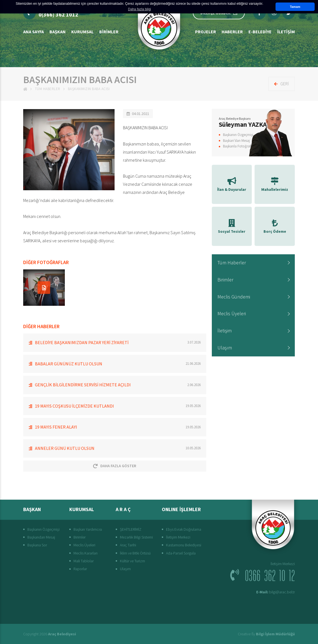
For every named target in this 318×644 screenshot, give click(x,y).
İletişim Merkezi (178, 537)
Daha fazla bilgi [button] (139, 9)
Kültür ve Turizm (132, 561)
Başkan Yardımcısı (88, 529)
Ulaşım (225, 348)
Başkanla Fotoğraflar (239, 146)
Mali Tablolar (84, 561)
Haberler (232, 32)
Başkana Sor (37, 545)
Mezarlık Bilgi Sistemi (136, 537)
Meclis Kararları (86, 553)
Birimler (109, 32)
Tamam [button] (295, 7)
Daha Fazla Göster (115, 466)
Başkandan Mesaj (41, 537)
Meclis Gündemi (234, 297)
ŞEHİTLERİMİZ (131, 529)
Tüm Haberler (48, 89)
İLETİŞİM (286, 32)
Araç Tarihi (128, 545)
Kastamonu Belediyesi (184, 545)
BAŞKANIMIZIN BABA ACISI (89, 89)
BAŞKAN (58, 32)
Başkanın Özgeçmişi (238, 135)
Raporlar (80, 569)
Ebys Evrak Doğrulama (184, 529)
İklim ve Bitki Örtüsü (135, 553)
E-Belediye (260, 32)
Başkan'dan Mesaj (236, 141)
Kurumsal (82, 32)
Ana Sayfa (34, 32)
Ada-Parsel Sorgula (181, 553)
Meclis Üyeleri (232, 313)
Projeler (206, 32)
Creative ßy (266, 634)
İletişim (225, 331)
